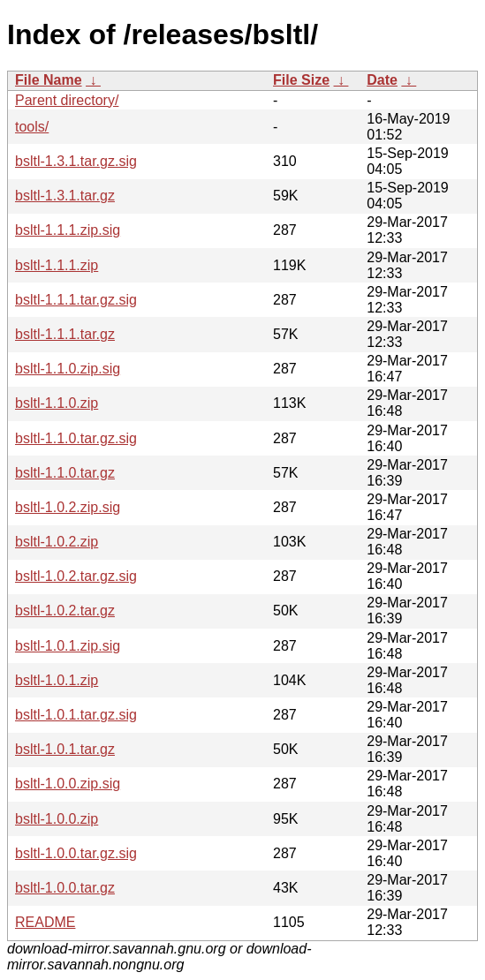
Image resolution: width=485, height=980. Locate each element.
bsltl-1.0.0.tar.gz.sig (76, 853)
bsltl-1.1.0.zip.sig (68, 369)
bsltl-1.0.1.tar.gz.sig (76, 715)
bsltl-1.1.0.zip (57, 403)
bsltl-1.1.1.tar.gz (65, 334)
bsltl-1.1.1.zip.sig (68, 230)
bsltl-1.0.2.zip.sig (68, 507)
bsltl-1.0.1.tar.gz (65, 749)
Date (382, 80)
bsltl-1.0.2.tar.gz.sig (76, 576)
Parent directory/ (67, 100)
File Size (301, 80)
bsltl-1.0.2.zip (57, 542)
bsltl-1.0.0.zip (57, 819)
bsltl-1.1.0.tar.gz (65, 473)
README (45, 922)
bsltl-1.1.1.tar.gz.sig (76, 300)
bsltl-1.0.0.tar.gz (65, 888)
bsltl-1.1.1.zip (57, 265)
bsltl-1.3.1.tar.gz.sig (76, 161)
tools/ (32, 127)
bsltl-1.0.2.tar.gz (65, 611)
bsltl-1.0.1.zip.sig (68, 646)
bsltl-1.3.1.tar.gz (65, 196)
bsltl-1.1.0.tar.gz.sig (76, 438)
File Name (49, 80)
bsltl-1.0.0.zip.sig (68, 784)
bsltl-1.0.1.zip (57, 680)
